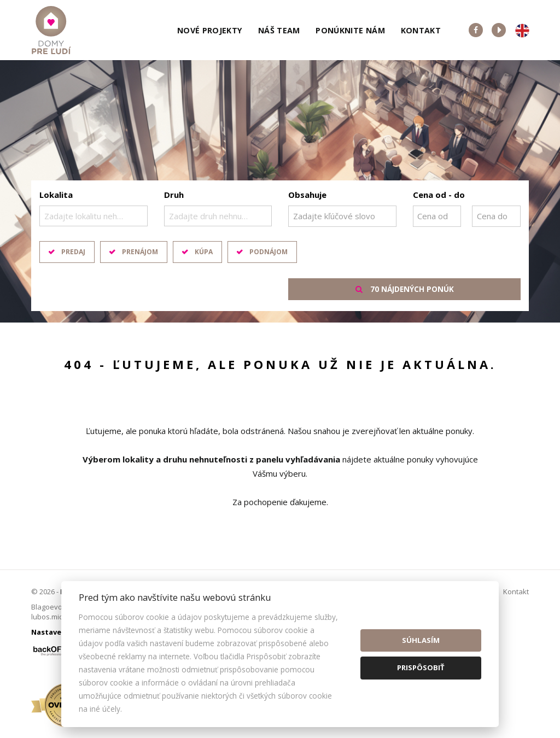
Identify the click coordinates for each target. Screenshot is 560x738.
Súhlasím (421, 640)
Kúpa (204, 252)
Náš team (279, 30)
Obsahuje (307, 195)
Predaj (73, 252)
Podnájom (269, 252)
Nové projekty (210, 30)
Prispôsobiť (421, 667)
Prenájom (140, 252)
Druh (174, 195)
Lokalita (56, 195)
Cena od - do (439, 195)
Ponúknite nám (350, 30)
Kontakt (421, 30)
